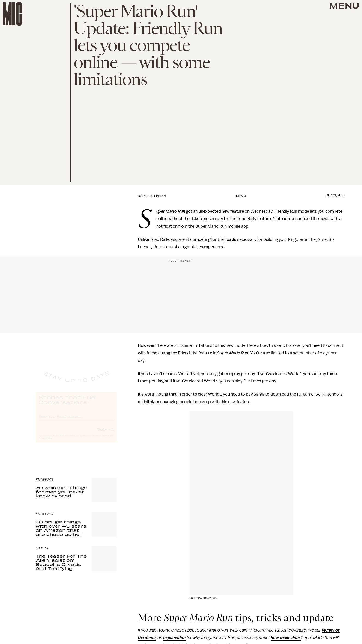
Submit (105, 433)
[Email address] (76, 420)
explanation (174, 638)
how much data (286, 638)
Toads (230, 239)
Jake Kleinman (154, 196)
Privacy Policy (45, 442)
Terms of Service (100, 440)
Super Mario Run (171, 212)
